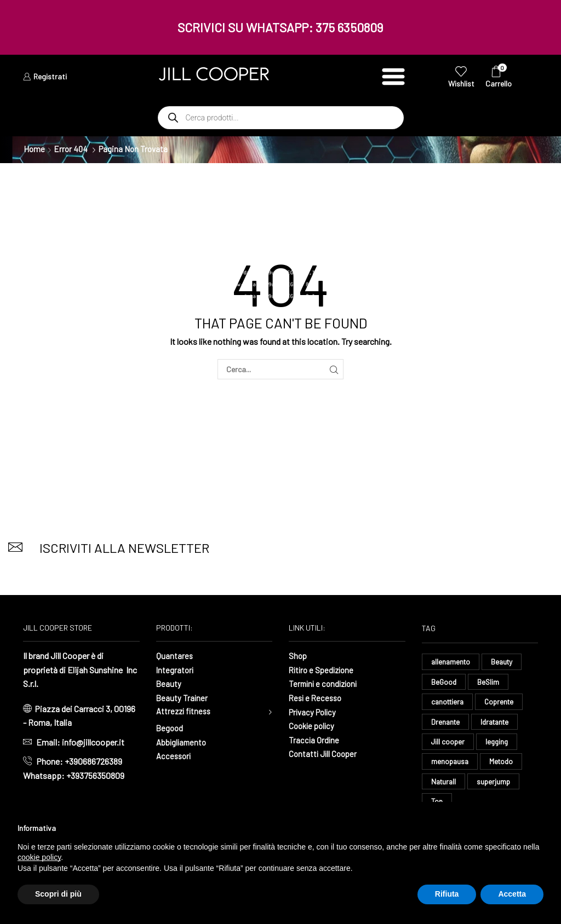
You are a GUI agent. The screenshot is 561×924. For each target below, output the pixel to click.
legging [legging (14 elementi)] (499, 744)
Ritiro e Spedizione (324, 670)
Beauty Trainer (182, 698)
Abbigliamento (183, 743)
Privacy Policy (314, 712)
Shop (298, 656)
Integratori (176, 670)
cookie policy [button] (39, 857)
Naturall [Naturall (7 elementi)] (445, 785)
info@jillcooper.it (93, 742)
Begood (170, 729)
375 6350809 (350, 27)
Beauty (169, 683)
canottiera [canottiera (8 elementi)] (449, 703)
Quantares (175, 656)
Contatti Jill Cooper (324, 753)
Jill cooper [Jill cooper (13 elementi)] (448, 744)
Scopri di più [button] (58, 894)
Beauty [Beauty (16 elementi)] (505, 662)
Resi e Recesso (317, 698)
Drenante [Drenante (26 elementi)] (446, 723)
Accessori (175, 757)
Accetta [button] (512, 894)
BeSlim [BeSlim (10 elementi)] (490, 682)
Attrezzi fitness (185, 712)
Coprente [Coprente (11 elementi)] (503, 703)
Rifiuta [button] (447, 894)
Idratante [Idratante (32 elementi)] (498, 723)
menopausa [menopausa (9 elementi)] (451, 764)
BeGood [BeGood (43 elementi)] (444, 682)
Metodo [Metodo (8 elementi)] (503, 764)
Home (34, 149)
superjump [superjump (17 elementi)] (496, 785)
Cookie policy (313, 726)
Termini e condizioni (325, 683)
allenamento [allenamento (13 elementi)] (452, 662)
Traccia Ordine (314, 740)
